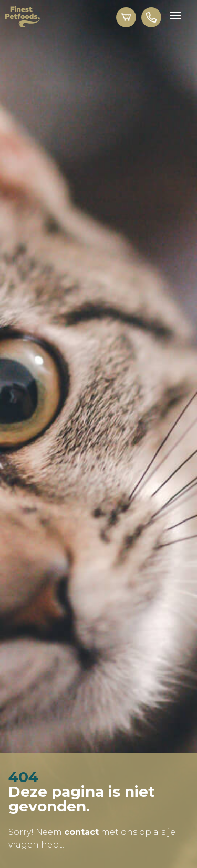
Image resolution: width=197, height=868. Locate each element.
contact (81, 832)
